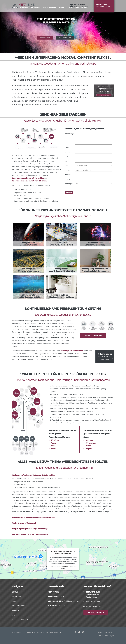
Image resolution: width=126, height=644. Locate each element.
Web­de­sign (36, 14)
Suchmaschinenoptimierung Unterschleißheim (29, 181)
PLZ (66, 157)
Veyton (88, 446)
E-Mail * (68, 179)
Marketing (16, 597)
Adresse (68, 152)
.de (53, 592)
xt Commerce (91, 443)
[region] (63, 26)
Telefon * (68, 175)
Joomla (54, 449)
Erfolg (14, 14)
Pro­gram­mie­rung (49, 14)
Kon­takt (40, 633)
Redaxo (54, 443)
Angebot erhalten (20, 620)
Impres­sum (16, 633)
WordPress (55, 440)
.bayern (56, 597)
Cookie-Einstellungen (106, 636)
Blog (71, 14)
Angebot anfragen (96, 612)
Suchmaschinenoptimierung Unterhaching (28, 178)
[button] (63, 26)
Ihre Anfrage (70, 134)
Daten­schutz (29, 633)
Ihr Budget (69, 184)
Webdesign (16, 601)
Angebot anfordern (93, 335)
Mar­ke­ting (24, 14)
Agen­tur (63, 14)
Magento (89, 449)
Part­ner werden (53, 633)
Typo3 (53, 446)
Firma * (68, 148)
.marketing (56, 606)
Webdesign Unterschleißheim (72, 351)
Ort (66, 161)
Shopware (89, 440)
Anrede (68, 166)
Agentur (16, 610)
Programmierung (19, 606)
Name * (68, 170)
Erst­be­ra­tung (81, 14)
